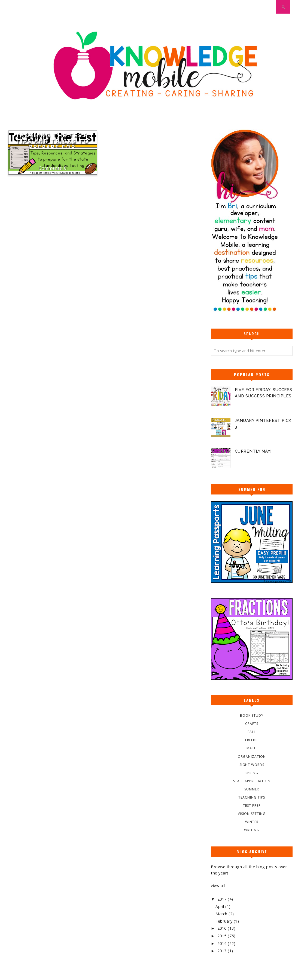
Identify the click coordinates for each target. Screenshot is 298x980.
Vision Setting (252, 814)
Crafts (252, 724)
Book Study (252, 715)
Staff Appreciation (252, 781)
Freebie (252, 740)
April (220, 906)
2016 (223, 928)
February (225, 921)
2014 (223, 943)
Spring (252, 773)
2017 (223, 899)
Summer (252, 789)
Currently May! (253, 451)
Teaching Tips (252, 797)
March (222, 914)
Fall (252, 732)
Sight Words (252, 765)
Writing (252, 830)
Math (252, 748)
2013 (223, 951)
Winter (252, 822)
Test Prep (252, 806)
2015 (223, 936)
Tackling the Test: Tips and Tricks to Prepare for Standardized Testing (53, 144)
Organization (252, 757)
